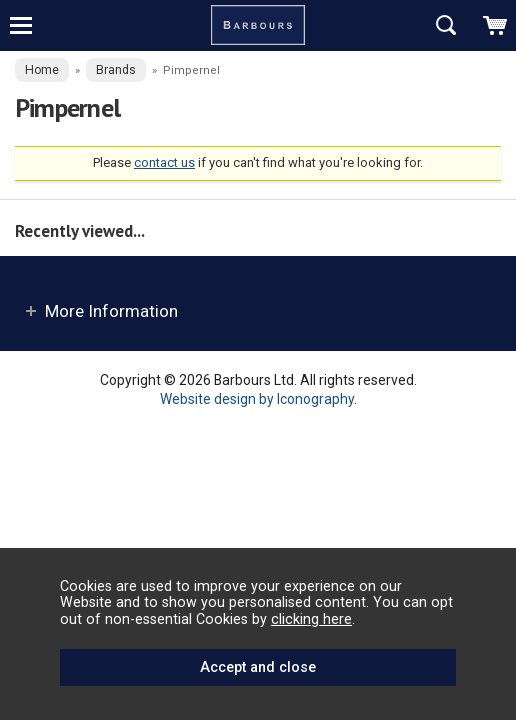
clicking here (311, 619)
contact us (164, 162)
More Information (111, 311)
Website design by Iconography (257, 399)
